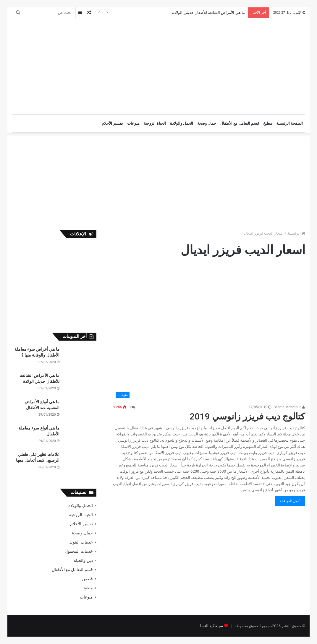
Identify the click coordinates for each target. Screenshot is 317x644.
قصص (88, 579)
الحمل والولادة (182, 123)
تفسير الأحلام (112, 123)
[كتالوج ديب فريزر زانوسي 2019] (209, 334)
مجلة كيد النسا (212, 626)
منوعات (133, 123)
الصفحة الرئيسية (289, 123)
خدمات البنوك (81, 542)
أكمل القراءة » (290, 501)
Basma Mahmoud (289, 407)
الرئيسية (296, 233)
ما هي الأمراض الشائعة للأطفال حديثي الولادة (208, 13)
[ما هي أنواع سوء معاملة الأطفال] (80, 436)
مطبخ (268, 123)
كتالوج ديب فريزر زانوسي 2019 (247, 416)
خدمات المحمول (79, 551)
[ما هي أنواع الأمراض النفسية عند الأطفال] (80, 410)
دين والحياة (83, 560)
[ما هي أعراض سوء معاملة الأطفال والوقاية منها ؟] (80, 358)
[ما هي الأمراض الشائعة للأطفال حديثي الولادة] (80, 384)
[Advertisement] (102, 65)
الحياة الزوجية (155, 123)
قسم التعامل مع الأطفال (240, 123)
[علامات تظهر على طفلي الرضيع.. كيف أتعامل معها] (80, 463)
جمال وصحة (207, 123)
